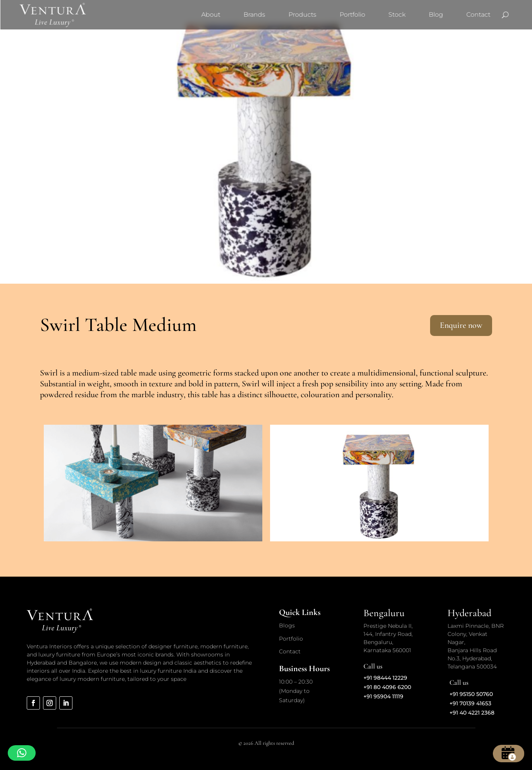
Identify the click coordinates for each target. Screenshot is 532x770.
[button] (22, 753)
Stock (397, 15)
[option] (153, 483)
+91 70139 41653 (470, 703)
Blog (436, 15)
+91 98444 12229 (385, 678)
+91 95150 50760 (471, 694)
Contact (478, 15)
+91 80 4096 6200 (387, 687)
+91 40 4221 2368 (472, 713)
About (211, 15)
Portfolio (352, 15)
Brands (254, 15)
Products (302, 15)
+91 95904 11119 (383, 696)
